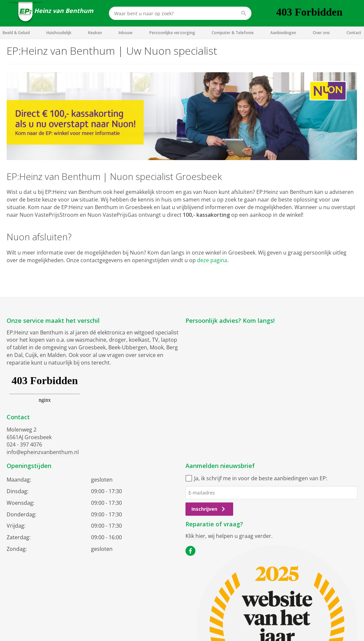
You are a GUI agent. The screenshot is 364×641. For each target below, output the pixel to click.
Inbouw (126, 33)
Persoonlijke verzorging (172, 33)
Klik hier (195, 536)
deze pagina (212, 260)
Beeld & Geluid (16, 33)
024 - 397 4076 (24, 444)
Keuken (95, 33)
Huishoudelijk (59, 33)
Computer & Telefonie (233, 33)
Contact (354, 33)
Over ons (321, 33)
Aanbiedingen (283, 33)
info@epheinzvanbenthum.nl (43, 452)
